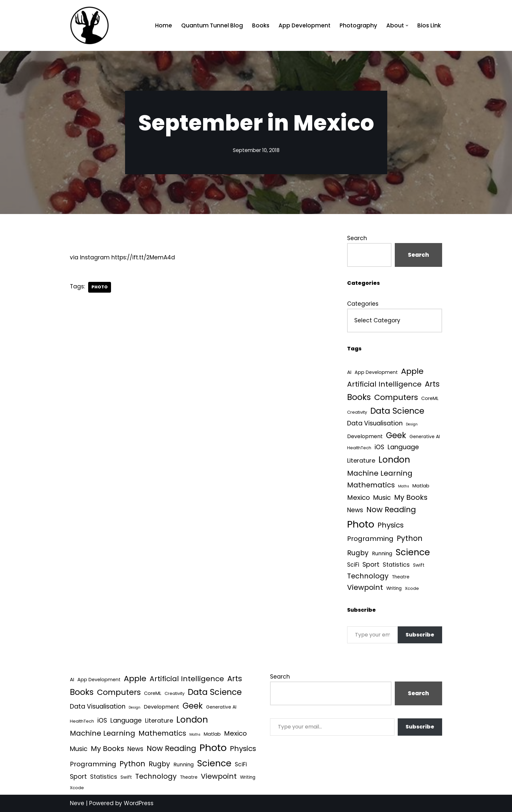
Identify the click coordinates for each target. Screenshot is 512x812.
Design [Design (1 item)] (412, 424)
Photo (100, 287)
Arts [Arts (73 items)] (432, 384)
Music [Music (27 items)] (382, 498)
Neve (77, 803)
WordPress (139, 803)
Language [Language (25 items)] (403, 447)
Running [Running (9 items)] (382, 553)
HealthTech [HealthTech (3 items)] (359, 448)
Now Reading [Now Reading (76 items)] (391, 510)
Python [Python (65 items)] (410, 538)
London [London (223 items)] (394, 460)
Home (164, 25)
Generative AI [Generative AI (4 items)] (425, 437)
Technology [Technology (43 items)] (368, 576)
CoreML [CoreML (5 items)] (430, 398)
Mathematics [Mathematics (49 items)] (371, 485)
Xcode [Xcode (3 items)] (412, 588)
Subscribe (420, 635)
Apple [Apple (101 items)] (412, 371)
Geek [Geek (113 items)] (396, 435)
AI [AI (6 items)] (349, 372)
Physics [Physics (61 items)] (391, 525)
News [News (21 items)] (355, 510)
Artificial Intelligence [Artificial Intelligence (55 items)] (384, 384)
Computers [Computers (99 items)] (396, 397)
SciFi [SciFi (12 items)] (353, 565)
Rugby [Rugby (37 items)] (358, 553)
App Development (304, 25)
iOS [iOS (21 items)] (379, 447)
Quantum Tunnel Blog (212, 25)
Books (261, 25)
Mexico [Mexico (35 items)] (359, 498)
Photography (358, 25)
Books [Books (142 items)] (359, 397)
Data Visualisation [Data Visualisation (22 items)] (375, 423)
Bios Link (429, 25)
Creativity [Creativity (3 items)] (357, 412)
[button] (407, 26)
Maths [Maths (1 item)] (404, 486)
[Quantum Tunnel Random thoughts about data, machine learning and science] (89, 25)
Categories (363, 304)
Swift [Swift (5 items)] (419, 565)
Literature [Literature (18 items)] (361, 460)
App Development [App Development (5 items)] (376, 372)
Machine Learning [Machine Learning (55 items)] (380, 473)
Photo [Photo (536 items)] (361, 524)
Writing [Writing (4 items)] (394, 588)
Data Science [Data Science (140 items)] (397, 411)
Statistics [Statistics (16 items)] (396, 565)
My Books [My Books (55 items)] (411, 497)
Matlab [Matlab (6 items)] (421, 486)
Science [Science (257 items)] (413, 552)
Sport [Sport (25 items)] (371, 565)
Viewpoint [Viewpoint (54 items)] (365, 587)
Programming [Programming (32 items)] (370, 539)
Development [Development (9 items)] (365, 436)
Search (357, 238)
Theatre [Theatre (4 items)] (401, 577)
